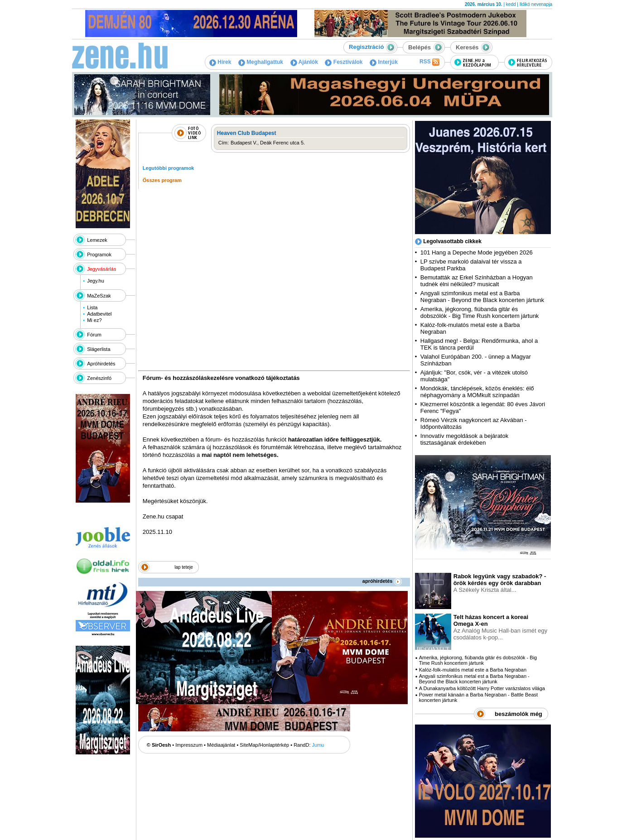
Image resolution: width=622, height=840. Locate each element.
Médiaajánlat (221, 745)
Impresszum (189, 745)
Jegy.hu (96, 281)
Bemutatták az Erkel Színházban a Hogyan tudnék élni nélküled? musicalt (477, 281)
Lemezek (97, 240)
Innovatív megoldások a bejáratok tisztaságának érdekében (464, 439)
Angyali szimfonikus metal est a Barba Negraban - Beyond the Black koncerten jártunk (482, 297)
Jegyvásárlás (101, 269)
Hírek (220, 62)
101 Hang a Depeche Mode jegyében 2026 (477, 252)
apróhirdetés (382, 581)
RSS (429, 62)
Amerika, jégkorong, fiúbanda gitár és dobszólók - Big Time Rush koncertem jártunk (480, 312)
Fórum (94, 335)
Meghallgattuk (261, 62)
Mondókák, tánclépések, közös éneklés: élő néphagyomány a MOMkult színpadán (477, 392)
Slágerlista (99, 349)
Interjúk (384, 62)
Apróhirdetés (101, 364)
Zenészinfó (99, 378)
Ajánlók (304, 62)
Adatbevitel (99, 314)
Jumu (318, 745)
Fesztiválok (344, 62)
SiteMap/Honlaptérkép (264, 745)
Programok (99, 254)
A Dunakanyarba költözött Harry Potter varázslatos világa (482, 688)
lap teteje (184, 567)
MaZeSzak (99, 296)
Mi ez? (94, 320)
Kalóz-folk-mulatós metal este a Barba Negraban (473, 670)
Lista (92, 307)
